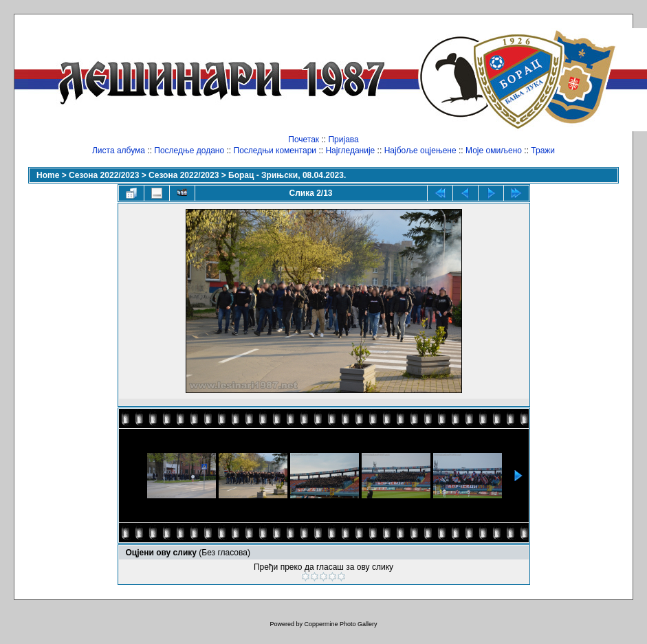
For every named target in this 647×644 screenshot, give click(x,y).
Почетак (304, 140)
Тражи (543, 151)
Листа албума (119, 151)
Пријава (343, 140)
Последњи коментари (275, 151)
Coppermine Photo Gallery (340, 624)
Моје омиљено (494, 151)
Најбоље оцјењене (420, 151)
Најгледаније (350, 151)
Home (48, 175)
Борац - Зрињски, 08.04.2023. (287, 175)
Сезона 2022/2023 (104, 175)
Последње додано (189, 151)
